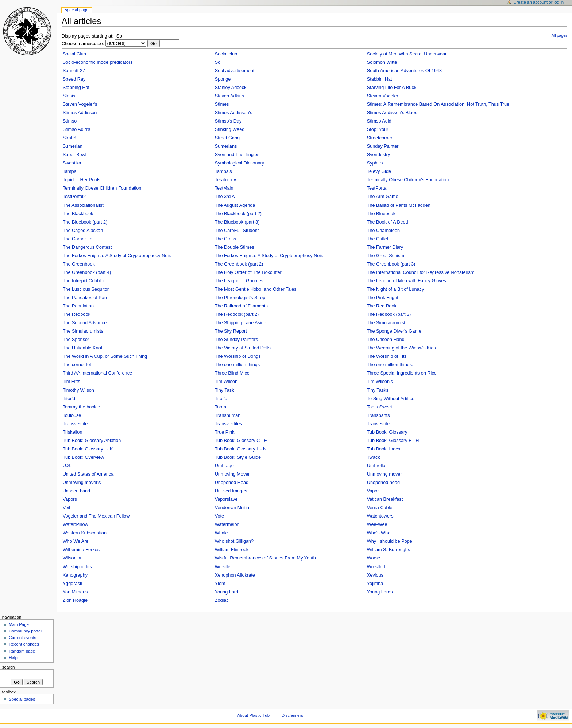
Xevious (375, 575)
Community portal (25, 631)
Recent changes (24, 644)
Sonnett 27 (74, 71)
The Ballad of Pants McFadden (399, 205)
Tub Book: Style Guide (238, 457)
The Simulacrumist (386, 323)
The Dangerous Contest (87, 247)
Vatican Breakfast (385, 499)
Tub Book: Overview (84, 457)
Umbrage (224, 466)
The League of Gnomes (239, 281)
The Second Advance (85, 323)
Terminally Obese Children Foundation (102, 188)
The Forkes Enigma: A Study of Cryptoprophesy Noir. (269, 256)
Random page (22, 651)
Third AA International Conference (97, 373)
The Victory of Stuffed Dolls (243, 348)
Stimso (70, 121)
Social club (226, 54)
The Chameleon (383, 231)
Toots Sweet (380, 407)
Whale (221, 533)
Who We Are (76, 541)
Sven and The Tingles (237, 155)
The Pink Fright (383, 298)
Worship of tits (77, 567)
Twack (374, 457)
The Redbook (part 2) (237, 314)
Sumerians (226, 146)
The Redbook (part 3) (389, 314)
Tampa (70, 171)
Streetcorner (380, 138)
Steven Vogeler (383, 96)
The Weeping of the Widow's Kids (401, 348)
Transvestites (229, 424)
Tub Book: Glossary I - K (88, 449)
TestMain (224, 188)
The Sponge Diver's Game (394, 331)
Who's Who (379, 533)
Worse (374, 558)
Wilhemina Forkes (81, 550)
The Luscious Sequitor (86, 289)
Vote (219, 516)
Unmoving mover (384, 474)
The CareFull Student (237, 231)
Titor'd (69, 399)
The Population (78, 306)
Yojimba (375, 584)
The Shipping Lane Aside (241, 323)
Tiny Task (225, 390)
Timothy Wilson (78, 390)
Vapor (373, 491)
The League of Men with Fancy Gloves (407, 281)
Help (13, 658)
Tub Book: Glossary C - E (241, 441)
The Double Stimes (235, 247)
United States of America (88, 474)
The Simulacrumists (83, 331)
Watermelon (227, 524)
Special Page (77, 10)
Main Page (19, 624)
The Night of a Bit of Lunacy (396, 289)
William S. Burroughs (389, 550)
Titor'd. (222, 399)
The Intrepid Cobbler (84, 281)
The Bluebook (381, 214)
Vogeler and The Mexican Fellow (96, 516)
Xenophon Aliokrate (235, 575)
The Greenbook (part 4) (87, 272)
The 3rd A (225, 197)
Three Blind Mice (232, 373)
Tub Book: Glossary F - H (393, 441)
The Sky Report (231, 331)
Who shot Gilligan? (234, 541)
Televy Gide (379, 171)
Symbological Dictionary (239, 163)
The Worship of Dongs (238, 356)
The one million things (237, 365)
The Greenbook (79, 264)
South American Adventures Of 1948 (404, 71)
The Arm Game (383, 197)
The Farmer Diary (385, 247)
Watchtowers (380, 516)
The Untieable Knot (83, 348)
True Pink (225, 432)
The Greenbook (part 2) (239, 264)
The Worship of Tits (387, 356)
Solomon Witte (382, 62)
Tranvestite (378, 424)
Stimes (222, 104)
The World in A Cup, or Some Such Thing (105, 356)
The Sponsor (76, 340)
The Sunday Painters (237, 340)
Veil (66, 508)
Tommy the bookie (82, 407)
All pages (560, 35)
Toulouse (72, 415)
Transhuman (228, 415)
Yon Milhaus (75, 592)
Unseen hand (76, 491)
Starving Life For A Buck (392, 88)
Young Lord (227, 592)
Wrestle (223, 567)
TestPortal (377, 188)
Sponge (223, 79)
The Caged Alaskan (83, 231)
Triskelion (73, 432)
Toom (221, 407)
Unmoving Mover (232, 474)
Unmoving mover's (82, 483)
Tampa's (223, 171)
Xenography (75, 575)
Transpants (378, 415)
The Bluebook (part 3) (237, 222)
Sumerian (73, 146)
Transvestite (75, 424)
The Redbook (77, 314)
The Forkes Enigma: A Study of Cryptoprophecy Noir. (117, 256)
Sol (218, 62)
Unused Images (231, 491)
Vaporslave (226, 499)
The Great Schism (386, 256)
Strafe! (69, 138)
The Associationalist (83, 205)
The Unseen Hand (386, 340)
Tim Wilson (226, 382)
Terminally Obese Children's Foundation (408, 180)
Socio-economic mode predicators (98, 62)
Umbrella (376, 466)
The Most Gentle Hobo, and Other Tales (256, 289)
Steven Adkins (229, 96)
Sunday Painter (383, 146)
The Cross (226, 239)
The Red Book (382, 306)
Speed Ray (74, 79)
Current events (22, 638)
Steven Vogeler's (80, 104)
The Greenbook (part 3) (391, 264)
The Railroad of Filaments (241, 306)
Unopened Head (232, 483)
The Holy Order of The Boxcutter (248, 272)
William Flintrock (232, 550)
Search (9, 667)
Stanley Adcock (231, 88)
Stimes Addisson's (234, 113)
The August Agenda (235, 205)
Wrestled (376, 567)
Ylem (220, 584)
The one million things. (390, 365)
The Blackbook (78, 214)
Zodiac (222, 600)
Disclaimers (292, 715)
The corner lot (77, 365)
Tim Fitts (71, 382)
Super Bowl (75, 155)
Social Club (74, 54)
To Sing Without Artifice (391, 399)
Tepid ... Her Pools (82, 180)
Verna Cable (380, 508)
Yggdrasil (72, 584)
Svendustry (378, 155)
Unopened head (383, 483)
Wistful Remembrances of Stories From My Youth (265, 558)
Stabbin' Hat (380, 79)
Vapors (70, 499)
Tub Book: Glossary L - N (241, 449)
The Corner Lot (78, 239)
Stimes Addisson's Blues (392, 113)
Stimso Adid (379, 121)
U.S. (67, 466)
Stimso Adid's (77, 129)
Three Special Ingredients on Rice (402, 373)
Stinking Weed (230, 129)
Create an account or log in (539, 2)
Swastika (72, 163)
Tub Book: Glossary (387, 432)
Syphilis (375, 163)
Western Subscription (85, 533)
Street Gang (227, 138)
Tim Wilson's (380, 382)
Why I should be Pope (390, 541)
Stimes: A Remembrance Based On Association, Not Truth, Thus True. (439, 104)
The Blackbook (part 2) (238, 214)
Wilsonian (73, 558)
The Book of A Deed (388, 222)
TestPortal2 (74, 197)
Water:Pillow (76, 524)
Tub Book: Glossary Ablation (92, 441)
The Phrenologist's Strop (240, 298)
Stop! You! (378, 129)
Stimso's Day (228, 121)
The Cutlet (378, 239)
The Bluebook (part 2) (85, 222)
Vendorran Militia (232, 508)
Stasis (69, 96)
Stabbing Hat (76, 88)
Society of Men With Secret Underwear (407, 54)
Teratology (226, 180)
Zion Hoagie (75, 600)
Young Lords (380, 592)
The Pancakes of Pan (85, 298)
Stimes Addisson (80, 113)
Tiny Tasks (378, 390)
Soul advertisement (235, 71)
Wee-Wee (377, 524)
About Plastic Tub (253, 715)
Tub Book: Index (384, 449)
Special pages (22, 699)
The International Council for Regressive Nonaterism (421, 272)
